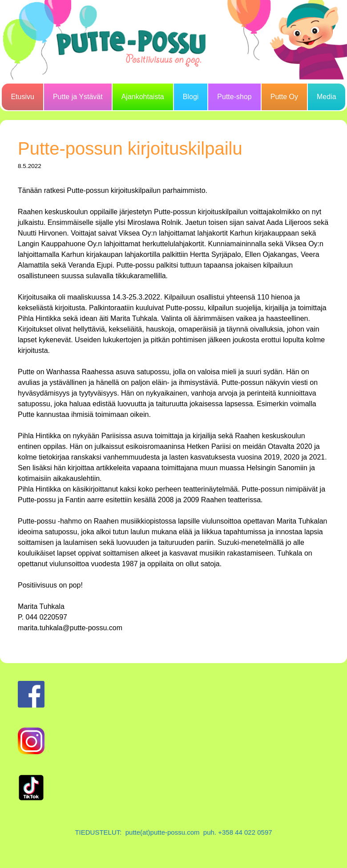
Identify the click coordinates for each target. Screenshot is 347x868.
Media (327, 97)
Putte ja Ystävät (78, 97)
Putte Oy (284, 97)
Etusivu (22, 97)
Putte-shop (234, 97)
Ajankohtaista (143, 97)
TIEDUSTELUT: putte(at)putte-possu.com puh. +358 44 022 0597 (173, 832)
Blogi (191, 97)
